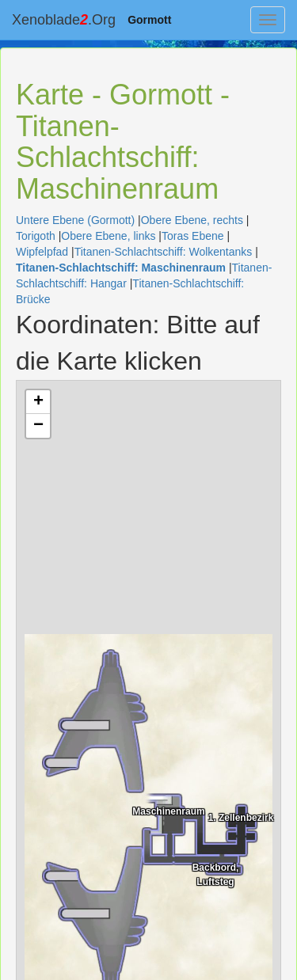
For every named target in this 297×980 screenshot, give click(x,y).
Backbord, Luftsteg (216, 873)
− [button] (38, 426)
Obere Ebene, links (108, 236)
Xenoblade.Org (64, 20)
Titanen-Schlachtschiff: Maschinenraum (121, 268)
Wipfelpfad (42, 252)
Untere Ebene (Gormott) (75, 220)
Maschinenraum (168, 811)
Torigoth (36, 236)
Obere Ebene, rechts (192, 220)
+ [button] (38, 402)
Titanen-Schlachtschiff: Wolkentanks (164, 252)
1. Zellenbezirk (241, 818)
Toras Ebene (193, 236)
